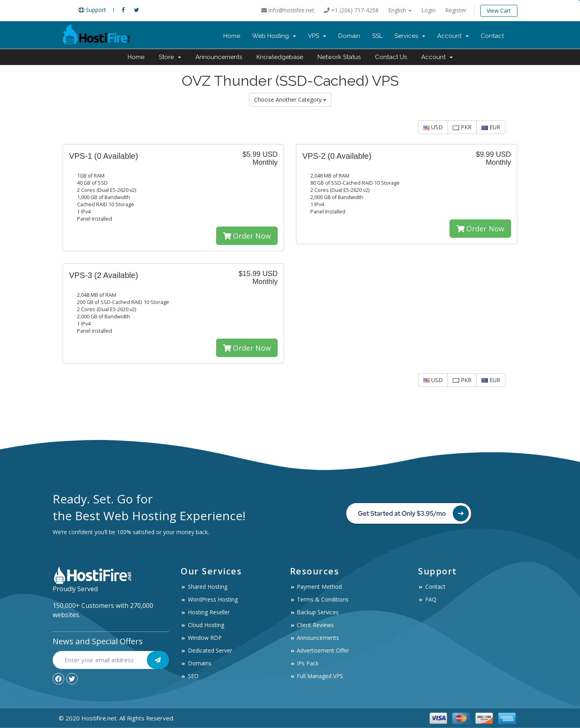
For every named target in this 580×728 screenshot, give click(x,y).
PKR (462, 127)
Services (410, 36)
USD (433, 127)
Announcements (219, 57)
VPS (317, 36)
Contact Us (391, 57)
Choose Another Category (290, 100)
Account (453, 36)
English (400, 10)
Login (428, 10)
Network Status (339, 57)
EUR (491, 127)
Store (170, 57)
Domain (349, 36)
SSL (377, 36)
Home (232, 36)
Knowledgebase (280, 57)
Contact (492, 36)
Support (92, 10)
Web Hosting (274, 36)
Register (456, 10)
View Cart (499, 11)
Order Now (247, 236)
